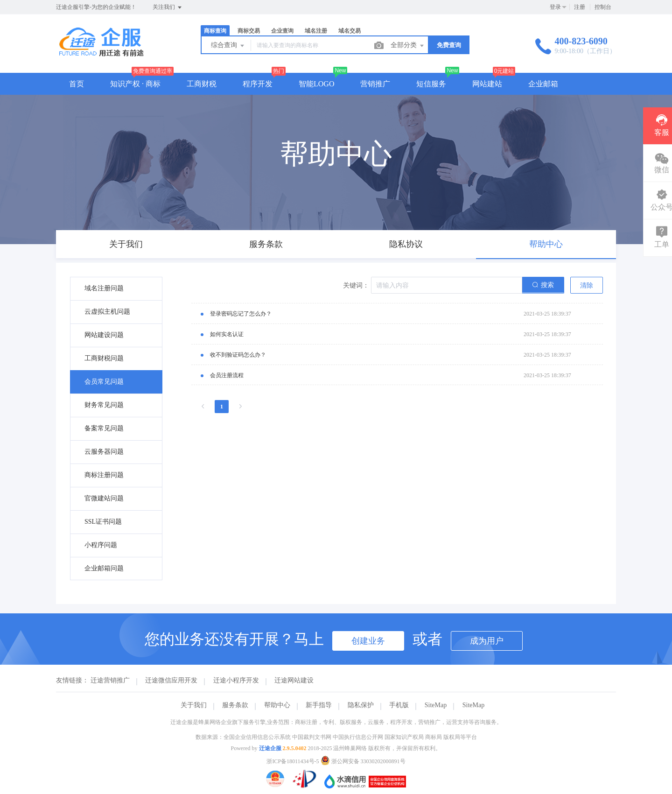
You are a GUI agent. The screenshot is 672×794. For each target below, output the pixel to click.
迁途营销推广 (110, 680)
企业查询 (282, 31)
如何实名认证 (227, 334)
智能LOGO (316, 84)
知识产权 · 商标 (135, 84)
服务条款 (235, 705)
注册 (580, 7)
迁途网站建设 (294, 680)
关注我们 (168, 7)
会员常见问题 (104, 382)
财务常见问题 (104, 405)
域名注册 (316, 31)
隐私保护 (361, 705)
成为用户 (487, 641)
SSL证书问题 (103, 522)
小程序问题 (101, 545)
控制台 (603, 7)
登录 (555, 7)
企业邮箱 (543, 84)
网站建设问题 (104, 335)
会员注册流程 (227, 375)
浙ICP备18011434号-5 (293, 761)
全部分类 (408, 46)
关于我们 (194, 705)
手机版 (399, 705)
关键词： (356, 285)
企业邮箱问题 (104, 568)
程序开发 (258, 84)
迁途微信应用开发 (171, 680)
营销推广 (375, 84)
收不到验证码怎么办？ (238, 355)
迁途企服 (270, 748)
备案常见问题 (104, 428)
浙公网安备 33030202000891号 (363, 761)
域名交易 (350, 31)
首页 (77, 84)
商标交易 (249, 31)
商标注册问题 (104, 475)
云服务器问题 (104, 452)
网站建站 (487, 84)
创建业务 (368, 641)
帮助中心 (277, 705)
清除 (587, 285)
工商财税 (202, 84)
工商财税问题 (104, 358)
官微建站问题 (104, 498)
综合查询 (228, 46)
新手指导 (319, 705)
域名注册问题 (104, 288)
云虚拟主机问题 (107, 312)
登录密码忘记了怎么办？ (241, 314)
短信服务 (431, 84)
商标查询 (215, 31)
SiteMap (436, 705)
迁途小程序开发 (236, 680)
